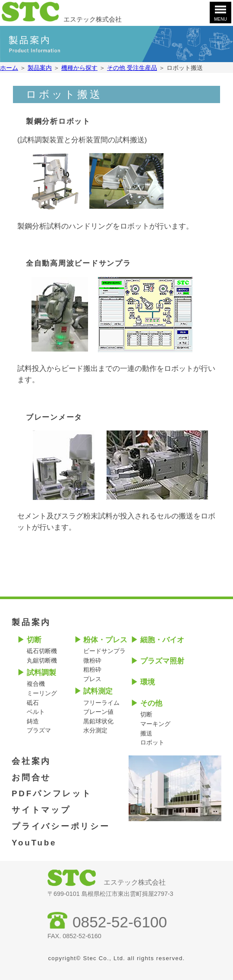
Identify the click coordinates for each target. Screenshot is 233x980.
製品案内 (31, 622)
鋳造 (33, 721)
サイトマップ (41, 810)
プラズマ (39, 730)
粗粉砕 (92, 669)
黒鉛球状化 (98, 721)
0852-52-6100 (120, 922)
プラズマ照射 (162, 661)
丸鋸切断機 (42, 660)
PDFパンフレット (52, 793)
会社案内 (31, 761)
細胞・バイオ (162, 640)
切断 (34, 640)
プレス (92, 679)
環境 (148, 682)
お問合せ (31, 777)
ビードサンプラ (104, 651)
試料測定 (98, 691)
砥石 (33, 703)
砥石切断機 (42, 651)
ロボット (152, 742)
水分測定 (95, 730)
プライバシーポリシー (61, 826)
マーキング (155, 724)
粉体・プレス (105, 640)
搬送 (146, 733)
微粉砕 (92, 660)
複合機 (36, 684)
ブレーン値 (98, 712)
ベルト (36, 712)
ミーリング (42, 693)
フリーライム (101, 703)
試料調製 (41, 673)
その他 (151, 703)
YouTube (34, 843)
